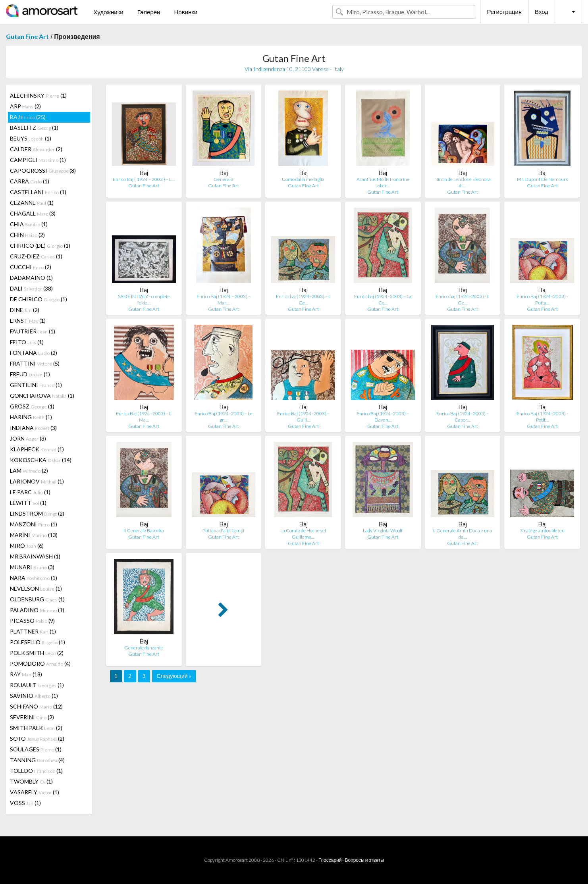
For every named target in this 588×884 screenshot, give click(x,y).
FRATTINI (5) (35, 363)
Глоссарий (330, 860)
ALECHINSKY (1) (38, 95)
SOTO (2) (37, 739)
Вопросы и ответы (364, 860)
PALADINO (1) (37, 610)
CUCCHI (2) (31, 267)
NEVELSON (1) (36, 588)
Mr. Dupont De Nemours (542, 179)
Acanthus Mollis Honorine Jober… (383, 182)
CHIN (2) (27, 235)
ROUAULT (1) (37, 685)
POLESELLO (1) (38, 642)
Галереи (149, 12)
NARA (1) (34, 578)
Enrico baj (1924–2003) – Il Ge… (303, 299)
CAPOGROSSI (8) (43, 170)
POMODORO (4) (40, 663)
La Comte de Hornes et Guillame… (303, 534)
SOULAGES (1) (36, 749)
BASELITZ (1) (34, 128)
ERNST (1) (28, 321)
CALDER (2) (36, 149)
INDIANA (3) (33, 428)
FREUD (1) (30, 374)
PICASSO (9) (32, 621)
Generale (223, 179)
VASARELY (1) (35, 792)
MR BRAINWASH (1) (35, 556)
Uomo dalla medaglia (303, 179)
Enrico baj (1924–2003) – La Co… (383, 299)
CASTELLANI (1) (38, 192)
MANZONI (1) (34, 524)
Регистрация (504, 12)
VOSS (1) (25, 803)
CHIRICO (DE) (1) (40, 246)
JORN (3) (28, 438)
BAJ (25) (28, 117)
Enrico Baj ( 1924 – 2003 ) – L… (144, 179)
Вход (542, 12)
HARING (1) (31, 417)
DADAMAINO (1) (31, 278)
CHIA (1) (29, 224)
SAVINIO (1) (34, 696)
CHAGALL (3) (33, 213)
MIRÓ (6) (27, 546)
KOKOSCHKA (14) (41, 460)
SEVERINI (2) (32, 717)
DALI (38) (31, 288)
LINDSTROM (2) (37, 513)
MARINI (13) (34, 535)
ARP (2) (25, 106)
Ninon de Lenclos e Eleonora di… (463, 182)
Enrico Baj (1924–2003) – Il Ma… (144, 417)
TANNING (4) (37, 760)
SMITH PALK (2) (36, 728)
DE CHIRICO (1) (39, 299)
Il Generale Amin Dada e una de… (463, 534)
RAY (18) (26, 674)
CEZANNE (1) (32, 203)
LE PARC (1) (30, 492)
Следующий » (174, 676)
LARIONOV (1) (37, 481)
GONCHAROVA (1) (42, 396)
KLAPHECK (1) (37, 449)
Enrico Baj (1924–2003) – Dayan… (383, 417)
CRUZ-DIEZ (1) (36, 256)
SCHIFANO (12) (36, 706)
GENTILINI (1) (36, 385)
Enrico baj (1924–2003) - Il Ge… (463, 299)
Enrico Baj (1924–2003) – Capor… (463, 417)
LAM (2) (29, 471)
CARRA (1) (30, 181)
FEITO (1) (27, 342)
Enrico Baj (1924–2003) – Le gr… (224, 417)
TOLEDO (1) (36, 771)
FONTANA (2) (34, 353)
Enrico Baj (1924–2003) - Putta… (542, 299)
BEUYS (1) (31, 138)
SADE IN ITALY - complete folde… (144, 299)
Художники (108, 12)
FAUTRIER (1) (33, 331)
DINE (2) (25, 310)
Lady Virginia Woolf (383, 531)
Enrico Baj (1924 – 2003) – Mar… (224, 299)
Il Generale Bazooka (144, 531)
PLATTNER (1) (33, 631)
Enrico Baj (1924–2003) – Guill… (303, 417)
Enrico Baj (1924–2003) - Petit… (542, 417)
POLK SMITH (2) (37, 653)
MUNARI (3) (32, 567)
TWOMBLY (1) (31, 781)
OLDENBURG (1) (37, 599)
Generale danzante (144, 648)
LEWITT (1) (28, 503)
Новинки (186, 12)
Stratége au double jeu (542, 531)
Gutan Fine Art (27, 36)
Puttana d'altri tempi (223, 531)
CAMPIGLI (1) (38, 160)
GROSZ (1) (32, 406)
